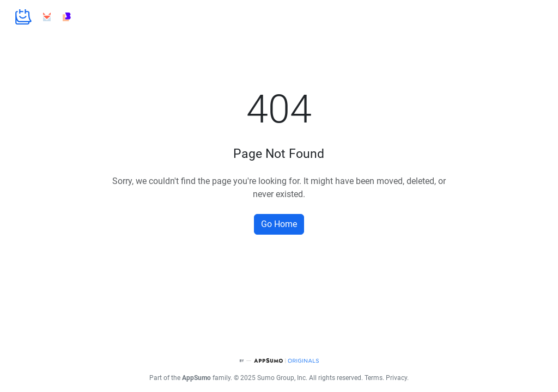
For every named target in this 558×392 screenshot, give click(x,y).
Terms (374, 378)
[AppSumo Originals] (279, 361)
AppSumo (196, 378)
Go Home (279, 224)
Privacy (396, 378)
